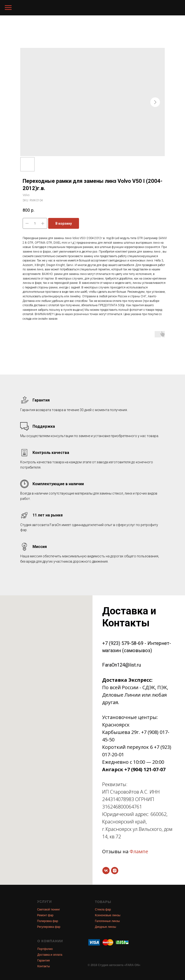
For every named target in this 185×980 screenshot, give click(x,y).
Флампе (139, 851)
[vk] (106, 871)
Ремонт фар (45, 915)
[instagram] (115, 871)
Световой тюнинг (49, 910)
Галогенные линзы (107, 921)
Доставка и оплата (50, 955)
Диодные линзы (106, 927)
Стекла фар (103, 910)
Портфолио (45, 949)
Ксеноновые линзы (108, 915)
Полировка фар (48, 921)
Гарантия (43, 961)
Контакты (44, 966)
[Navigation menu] (8, 8)
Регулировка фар (49, 927)
